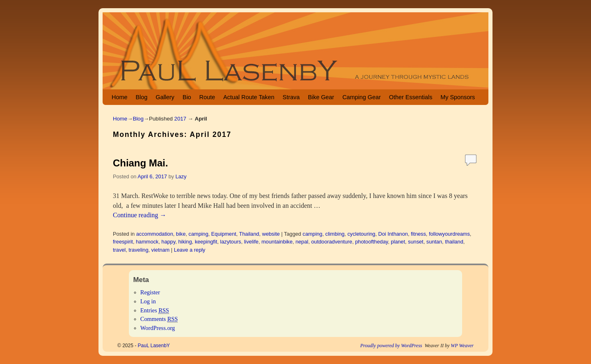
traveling (138, 250)
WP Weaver (462, 346)
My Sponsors (458, 97)
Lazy (181, 176)
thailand (454, 242)
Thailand (249, 234)
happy (168, 242)
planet (398, 242)
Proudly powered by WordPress (391, 346)
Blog (141, 97)
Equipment (224, 234)
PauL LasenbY (154, 346)
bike (181, 234)
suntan (434, 242)
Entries (155, 311)
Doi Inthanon (393, 234)
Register (150, 292)
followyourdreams (449, 234)
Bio (187, 97)
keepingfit (206, 242)
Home (119, 97)
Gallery (165, 97)
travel (119, 250)
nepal (302, 242)
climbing (335, 234)
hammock (147, 242)
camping (198, 234)
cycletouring (361, 234)
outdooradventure (332, 242)
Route (207, 97)
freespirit (123, 242)
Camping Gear (362, 97)
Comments (159, 319)
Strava (291, 97)
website (271, 234)
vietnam (161, 250)
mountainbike (277, 242)
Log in (148, 301)
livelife (251, 242)
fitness (418, 234)
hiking (185, 242)
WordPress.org (158, 328)
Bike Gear (321, 97)
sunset (416, 242)
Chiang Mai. (140, 163)
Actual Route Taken (249, 97)
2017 (180, 119)
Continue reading (140, 215)
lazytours (230, 242)
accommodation (155, 234)
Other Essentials (411, 97)
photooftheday (371, 242)
